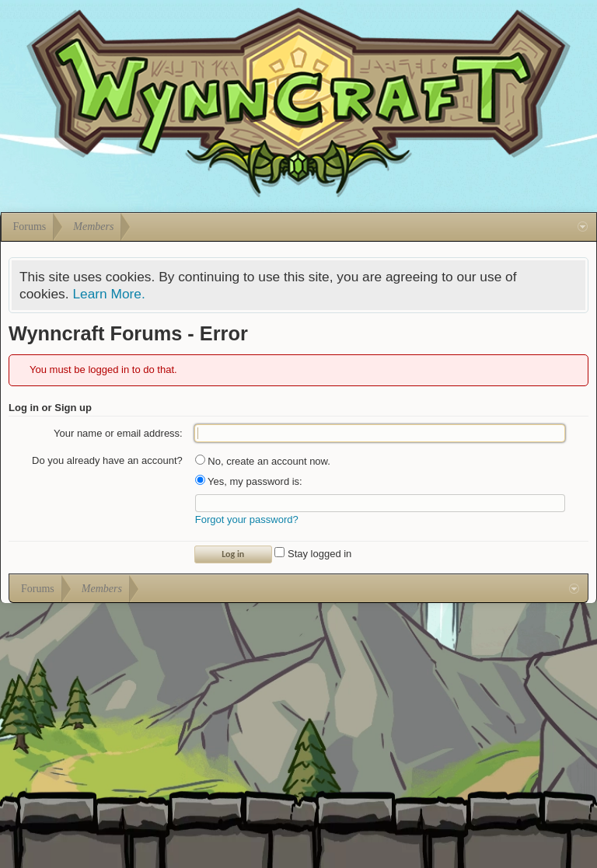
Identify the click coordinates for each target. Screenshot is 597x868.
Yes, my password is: (249, 481)
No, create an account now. (263, 461)
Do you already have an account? (107, 460)
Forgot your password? (247, 519)
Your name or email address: (118, 433)
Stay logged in (313, 554)
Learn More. (108, 294)
